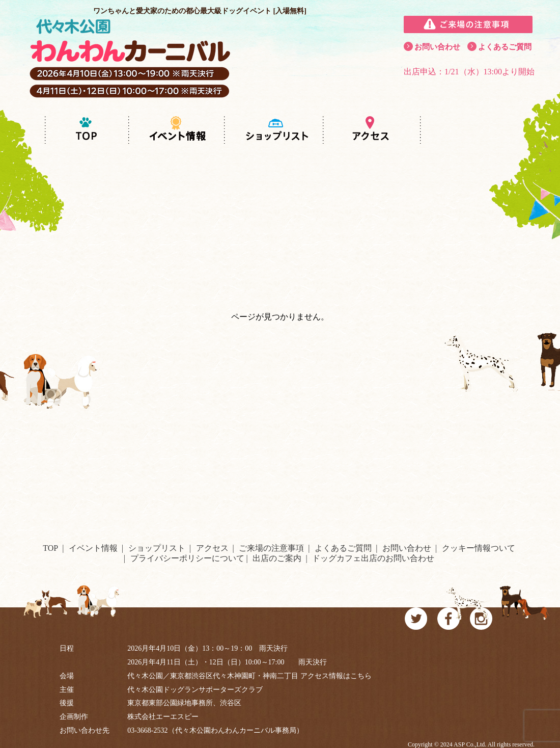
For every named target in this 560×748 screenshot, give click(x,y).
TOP (50, 548)
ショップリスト (157, 548)
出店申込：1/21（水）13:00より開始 (469, 72)
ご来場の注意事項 (271, 548)
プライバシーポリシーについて (187, 558)
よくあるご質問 (505, 47)
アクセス (212, 548)
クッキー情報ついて (479, 548)
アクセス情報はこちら (336, 676)
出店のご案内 (277, 558)
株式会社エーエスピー (163, 717)
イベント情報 (93, 548)
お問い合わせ (437, 47)
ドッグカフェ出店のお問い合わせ (373, 558)
